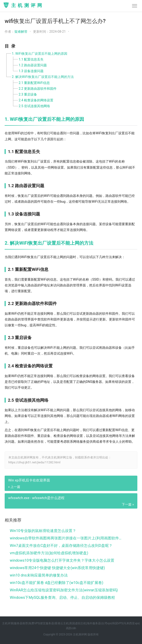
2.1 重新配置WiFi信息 (34, 83)
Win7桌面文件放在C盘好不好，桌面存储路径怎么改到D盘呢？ (61, 546)
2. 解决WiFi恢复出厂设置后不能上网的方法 (43, 77)
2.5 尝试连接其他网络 (34, 106)
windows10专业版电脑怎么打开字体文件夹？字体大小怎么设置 (62, 560)
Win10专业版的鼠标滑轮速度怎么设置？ (43, 531)
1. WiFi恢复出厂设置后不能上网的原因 (40, 54)
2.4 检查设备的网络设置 (36, 100)
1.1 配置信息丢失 (31, 59)
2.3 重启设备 (28, 94)
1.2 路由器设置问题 (33, 65)
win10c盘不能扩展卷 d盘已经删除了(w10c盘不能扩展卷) (57, 583)
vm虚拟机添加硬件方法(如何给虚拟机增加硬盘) (49, 553)
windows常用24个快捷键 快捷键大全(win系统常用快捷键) (57, 568)
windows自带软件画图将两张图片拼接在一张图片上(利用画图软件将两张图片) (67, 538)
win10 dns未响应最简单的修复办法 (39, 575)
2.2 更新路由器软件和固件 (38, 89)
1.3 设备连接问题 (31, 71)
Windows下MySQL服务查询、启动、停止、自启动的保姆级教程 (62, 598)
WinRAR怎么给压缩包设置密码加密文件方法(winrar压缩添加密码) (64, 590)
